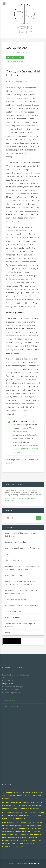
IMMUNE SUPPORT (13, 617)
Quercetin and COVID (14, 611)
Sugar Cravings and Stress (15, 599)
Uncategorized (16, 57)
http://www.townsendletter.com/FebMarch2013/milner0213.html (25, 449)
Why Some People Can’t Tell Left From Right (23, 548)
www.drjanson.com (19, 82)
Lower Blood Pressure (14, 575)
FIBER (8, 632)
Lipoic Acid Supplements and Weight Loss (22, 605)
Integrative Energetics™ (24, 30)
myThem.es (34, 863)
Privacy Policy (10, 700)
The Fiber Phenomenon (15, 560)
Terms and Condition (13, 706)
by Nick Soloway (16, 61)
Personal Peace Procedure (16, 542)
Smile (7, 554)
